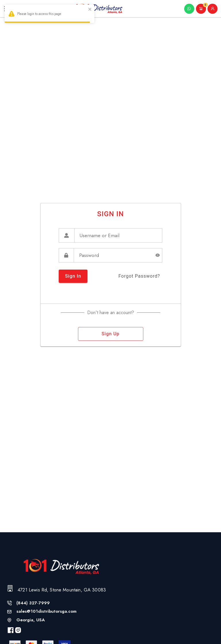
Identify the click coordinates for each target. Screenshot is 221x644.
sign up (111, 334)
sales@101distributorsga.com (46, 611)
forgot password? (139, 276)
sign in (73, 276)
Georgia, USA (31, 620)
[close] (90, 10)
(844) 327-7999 (33, 603)
